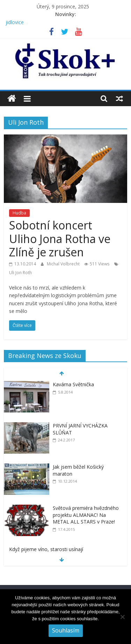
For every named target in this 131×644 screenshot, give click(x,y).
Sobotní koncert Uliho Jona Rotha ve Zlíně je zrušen (60, 239)
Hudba (19, 213)
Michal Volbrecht (64, 264)
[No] (122, 617)
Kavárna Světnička (73, 384)
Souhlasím (66, 630)
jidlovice (15, 22)
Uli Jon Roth (20, 273)
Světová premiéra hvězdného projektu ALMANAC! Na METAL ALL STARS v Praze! (86, 515)
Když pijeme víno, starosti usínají (46, 549)
